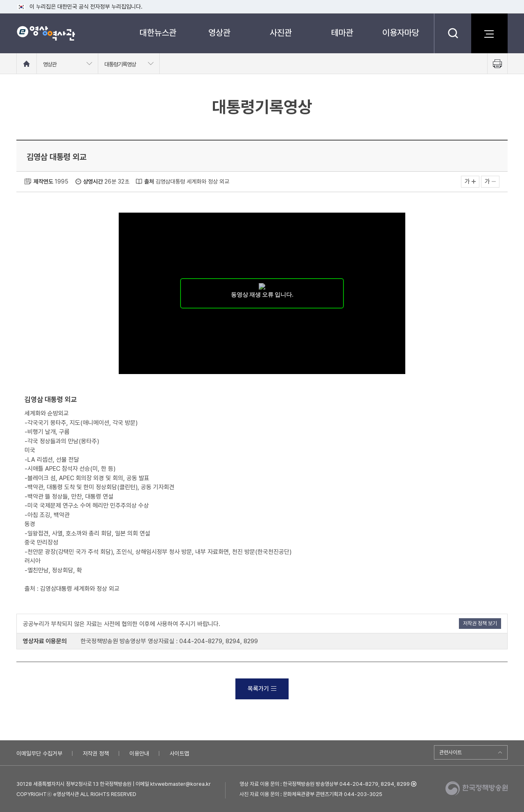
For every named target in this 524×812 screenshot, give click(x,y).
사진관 (281, 33)
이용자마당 (401, 33)
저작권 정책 (96, 753)
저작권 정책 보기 (480, 623)
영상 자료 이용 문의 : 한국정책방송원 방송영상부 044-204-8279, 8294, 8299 (325, 784)
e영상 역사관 (46, 33)
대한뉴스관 (158, 33)
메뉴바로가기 (0, 0)
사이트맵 (179, 753)
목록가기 (262, 689)
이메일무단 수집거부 (39, 753)
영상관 (219, 33)
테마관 (342, 33)
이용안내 (139, 753)
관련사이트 (451, 752)
